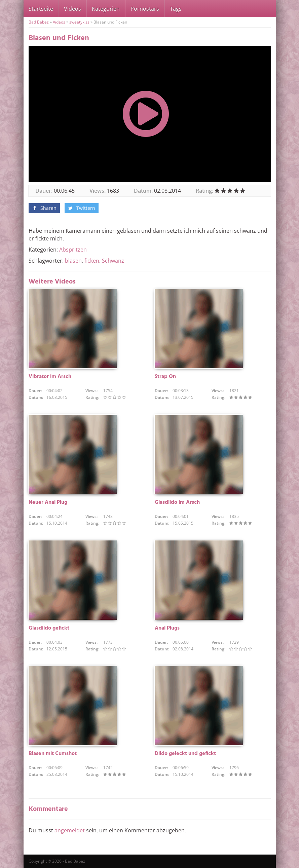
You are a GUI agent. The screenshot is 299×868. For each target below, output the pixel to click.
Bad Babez (39, 22)
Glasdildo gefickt (49, 628)
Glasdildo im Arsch (177, 502)
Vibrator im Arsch (50, 377)
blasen (73, 261)
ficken (92, 261)
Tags (176, 9)
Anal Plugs (167, 628)
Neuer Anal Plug (48, 502)
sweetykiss (79, 22)
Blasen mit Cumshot (53, 754)
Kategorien (106, 9)
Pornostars (145, 9)
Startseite (41, 9)
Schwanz (113, 261)
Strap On (165, 377)
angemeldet (70, 830)
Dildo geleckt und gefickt (185, 754)
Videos (72, 9)
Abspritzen (73, 250)
